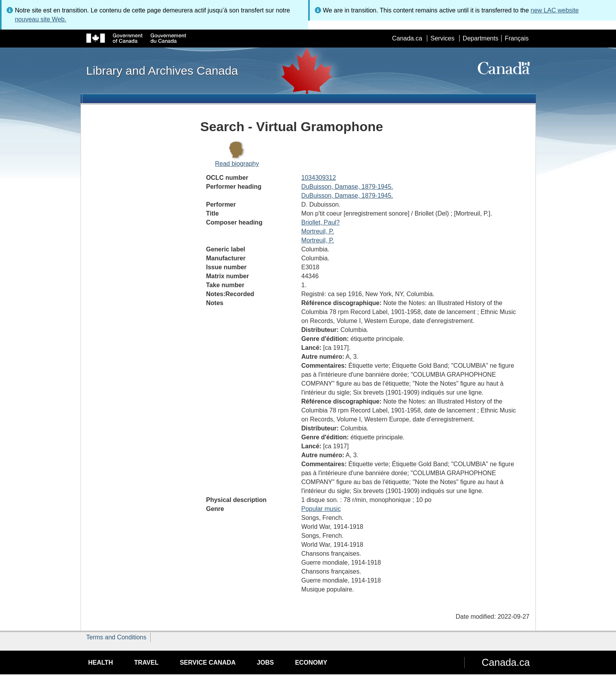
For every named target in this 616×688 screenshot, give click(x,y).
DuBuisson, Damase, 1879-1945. (347, 187)
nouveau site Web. (40, 19)
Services (442, 38)
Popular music (321, 509)
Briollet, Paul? (320, 222)
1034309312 (319, 178)
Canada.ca (407, 38)
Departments (481, 38)
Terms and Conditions (117, 637)
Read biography (237, 164)
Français (517, 38)
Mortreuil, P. (318, 231)
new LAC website (555, 10)
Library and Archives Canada (162, 70)
